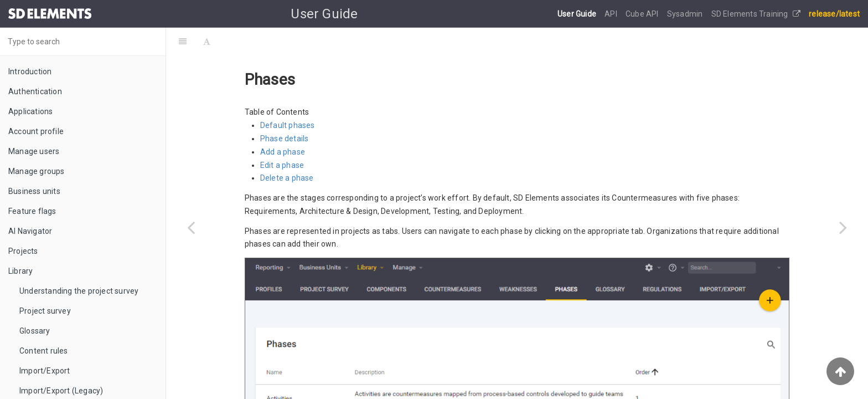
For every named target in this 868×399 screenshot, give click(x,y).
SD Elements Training (756, 14)
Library (20, 271)
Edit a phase (282, 165)
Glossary (35, 331)
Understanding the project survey (79, 291)
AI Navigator (30, 231)
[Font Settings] (207, 42)
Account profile (36, 131)
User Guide (578, 14)
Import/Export (45, 371)
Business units (34, 191)
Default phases (288, 125)
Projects (23, 251)
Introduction (30, 71)
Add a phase (283, 152)
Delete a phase (287, 178)
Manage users (34, 151)
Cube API (643, 14)
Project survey (45, 311)
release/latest (834, 14)
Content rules (44, 351)
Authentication (35, 91)
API (612, 14)
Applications (30, 111)
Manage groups (37, 171)
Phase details (285, 139)
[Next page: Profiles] (843, 227)
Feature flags (32, 211)
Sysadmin (686, 14)
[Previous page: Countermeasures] (191, 227)
